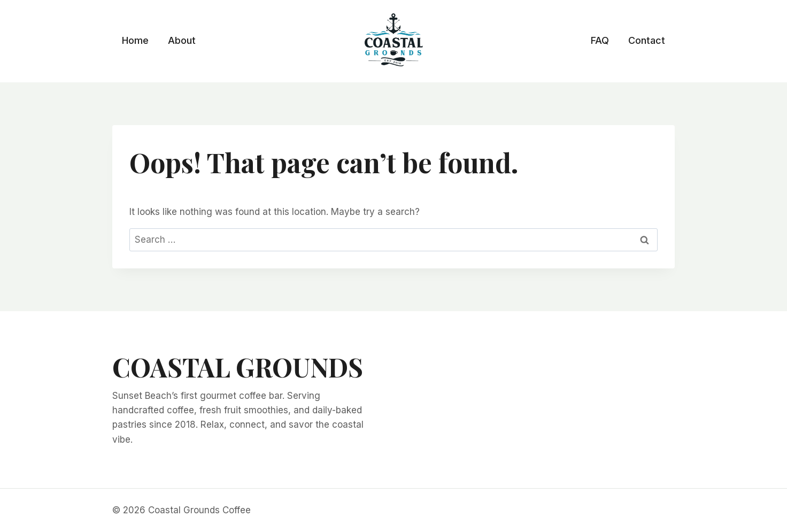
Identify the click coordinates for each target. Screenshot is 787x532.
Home (135, 40)
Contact (647, 40)
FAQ (600, 40)
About (182, 40)
